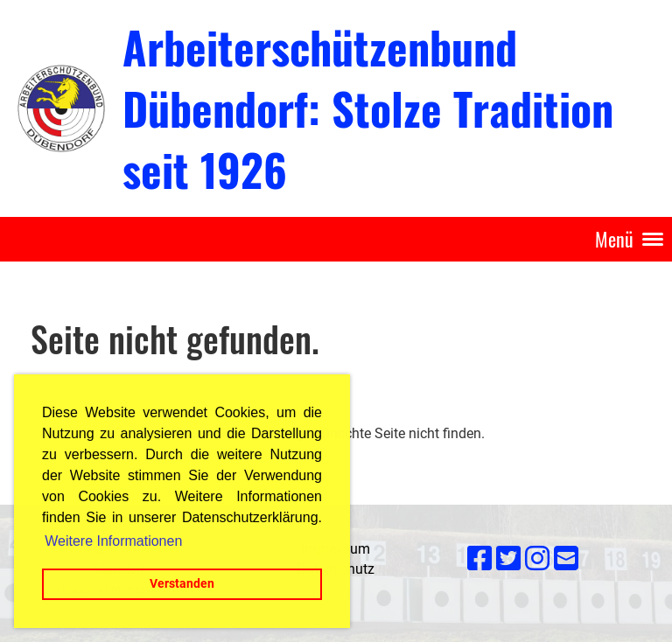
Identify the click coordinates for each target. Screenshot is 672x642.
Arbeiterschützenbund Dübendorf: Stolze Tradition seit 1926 (368, 108)
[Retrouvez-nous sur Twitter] (508, 559)
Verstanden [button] (182, 584)
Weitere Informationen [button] (113, 541)
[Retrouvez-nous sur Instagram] (537, 559)
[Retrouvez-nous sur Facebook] (479, 559)
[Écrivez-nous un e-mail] (566, 559)
